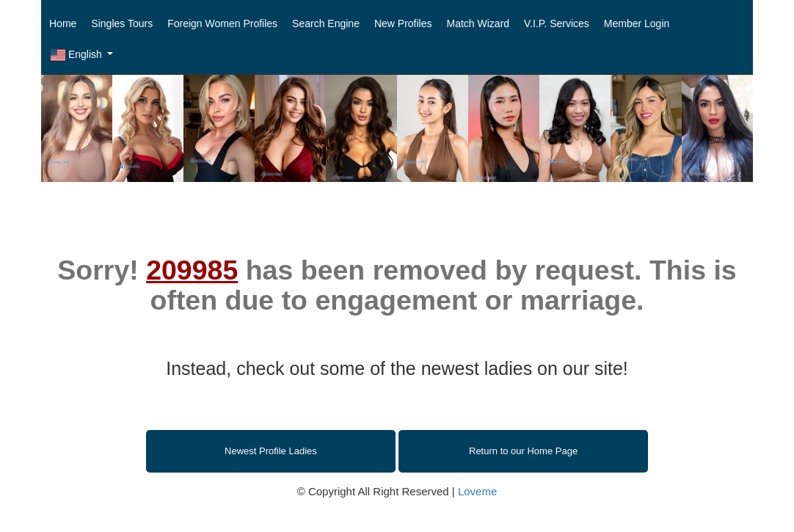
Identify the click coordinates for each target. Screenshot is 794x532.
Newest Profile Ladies (271, 451)
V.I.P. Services (557, 23)
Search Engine (326, 23)
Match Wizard (478, 23)
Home (63, 23)
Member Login (637, 23)
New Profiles (403, 23)
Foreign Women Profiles (222, 23)
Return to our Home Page (523, 451)
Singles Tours (122, 23)
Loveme (477, 491)
